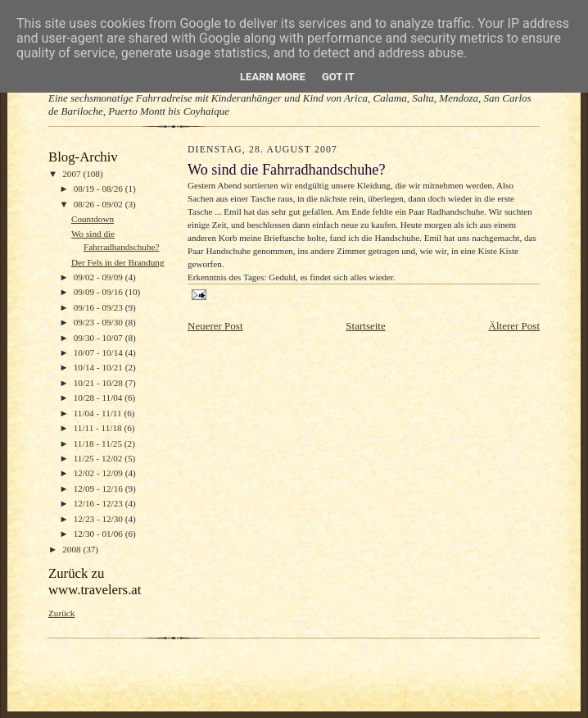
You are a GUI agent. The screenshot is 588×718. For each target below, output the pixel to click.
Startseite (365, 326)
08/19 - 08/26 (100, 189)
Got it (338, 77)
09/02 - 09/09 (100, 277)
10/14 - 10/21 (100, 367)
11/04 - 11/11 (99, 413)
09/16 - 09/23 (100, 307)
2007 (72, 174)
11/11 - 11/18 (99, 428)
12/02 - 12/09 (100, 473)
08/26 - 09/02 (100, 204)
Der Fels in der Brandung (118, 262)
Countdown (93, 219)
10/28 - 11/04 (100, 398)
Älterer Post (514, 326)
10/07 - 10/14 (100, 352)
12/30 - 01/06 (100, 534)
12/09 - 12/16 (100, 489)
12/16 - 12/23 (100, 503)
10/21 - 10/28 (100, 383)
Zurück (61, 613)
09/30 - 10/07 (100, 338)
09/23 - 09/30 (100, 322)
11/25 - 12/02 (100, 458)
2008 (72, 549)
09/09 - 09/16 (100, 292)
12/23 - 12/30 (100, 519)
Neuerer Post (215, 326)
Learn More (273, 77)
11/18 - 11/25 (99, 443)
